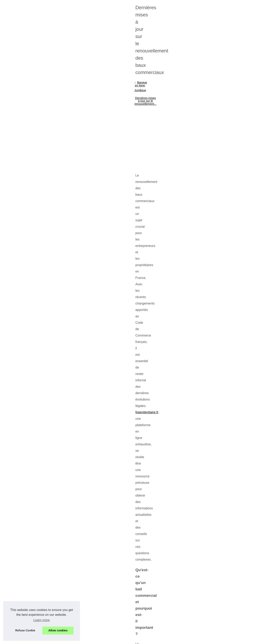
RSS (83, 640)
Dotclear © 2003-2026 (100, 640)
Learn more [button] (42, 620)
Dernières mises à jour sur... (216, 319)
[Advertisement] (104, 140)
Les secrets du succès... (214, 193)
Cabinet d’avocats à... (212, 301)
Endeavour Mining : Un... (214, 102)
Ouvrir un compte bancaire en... (219, 211)
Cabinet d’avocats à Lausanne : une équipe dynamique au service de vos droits (91, 613)
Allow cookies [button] (58, 630)
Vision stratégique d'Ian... (215, 283)
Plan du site (206, 80)
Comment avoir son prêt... (215, 175)
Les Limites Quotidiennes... (216, 111)
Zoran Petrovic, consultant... (216, 265)
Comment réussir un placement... (220, 347)
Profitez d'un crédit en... (214, 157)
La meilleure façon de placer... (218, 356)
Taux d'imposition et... (212, 202)
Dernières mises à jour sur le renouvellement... (87, 107)
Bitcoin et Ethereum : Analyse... (218, 274)
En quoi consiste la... (212, 138)
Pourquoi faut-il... (209, 338)
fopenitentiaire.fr (56, 192)
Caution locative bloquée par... (218, 229)
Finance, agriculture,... (213, 120)
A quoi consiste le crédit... (215, 166)
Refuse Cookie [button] (25, 630)
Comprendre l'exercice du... (216, 310)
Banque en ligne (28, 107)
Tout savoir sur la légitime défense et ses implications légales (50, 592)
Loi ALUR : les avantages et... (217, 247)
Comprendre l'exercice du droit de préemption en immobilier (157, 592)
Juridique (48, 107)
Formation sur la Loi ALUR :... (217, 238)
